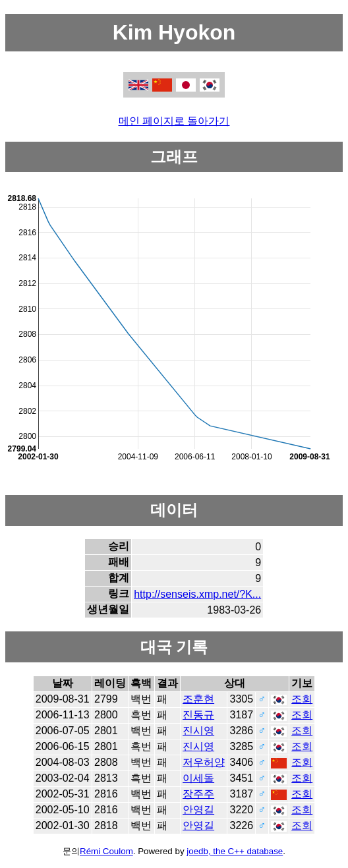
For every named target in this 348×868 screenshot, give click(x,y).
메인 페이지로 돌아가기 (174, 121)
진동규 (198, 715)
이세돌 (198, 778)
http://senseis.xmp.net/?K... (197, 594)
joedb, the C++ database (235, 851)
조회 (302, 699)
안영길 (198, 810)
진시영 (198, 731)
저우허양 (204, 762)
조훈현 (198, 699)
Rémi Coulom (106, 851)
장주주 (198, 794)
